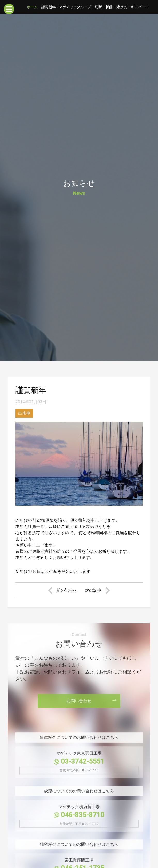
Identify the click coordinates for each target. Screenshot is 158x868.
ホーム (32, 7)
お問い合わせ (79, 701)
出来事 (24, 413)
